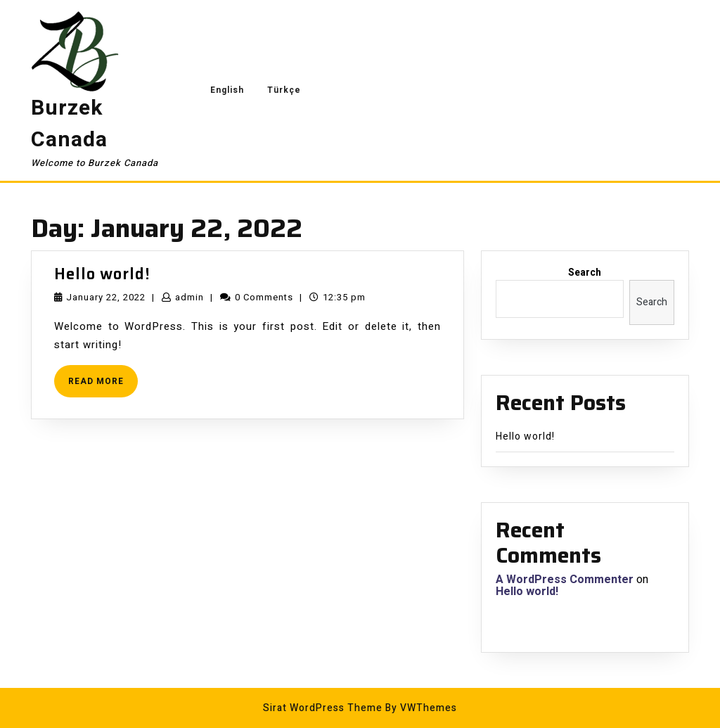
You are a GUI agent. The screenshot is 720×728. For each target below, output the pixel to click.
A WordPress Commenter (565, 580)
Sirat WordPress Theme (323, 708)
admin (189, 297)
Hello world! (102, 274)
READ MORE (103, 386)
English (227, 90)
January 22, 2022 (106, 297)
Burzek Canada (69, 124)
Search (585, 273)
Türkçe (284, 90)
